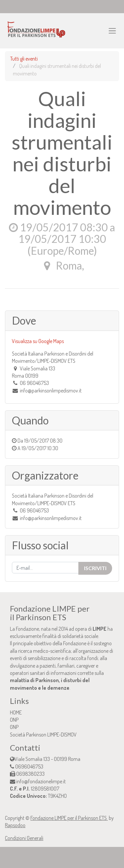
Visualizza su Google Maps (38, 341)
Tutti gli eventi (24, 59)
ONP (14, 720)
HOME (16, 712)
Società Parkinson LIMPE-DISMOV (43, 735)
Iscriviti (95, 568)
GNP (14, 727)
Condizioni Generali (24, 838)
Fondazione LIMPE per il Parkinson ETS (69, 818)
